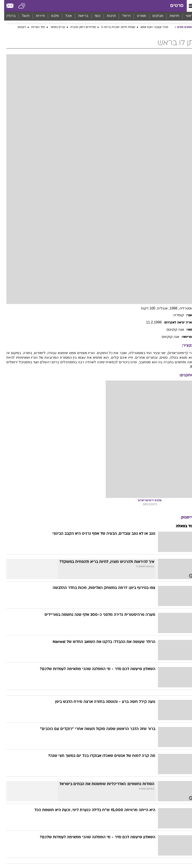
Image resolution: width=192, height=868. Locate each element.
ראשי (185, 16)
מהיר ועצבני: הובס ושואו (150, 27)
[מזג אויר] (18, 6)
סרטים (173, 6)
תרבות (107, 16)
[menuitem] (170, 16)
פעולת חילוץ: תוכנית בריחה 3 (114, 27)
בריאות (79, 16)
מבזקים (154, 16)
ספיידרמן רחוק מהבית (79, 27)
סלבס (51, 16)
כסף (93, 16)
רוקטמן (18, 27)
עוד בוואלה (181, 526)
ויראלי (122, 16)
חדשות (170, 16)
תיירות (36, 16)
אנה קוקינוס (171, 329)
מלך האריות (34, 27)
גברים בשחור (54, 27)
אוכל (64, 16)
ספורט (137, 16)
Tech (22, 16)
